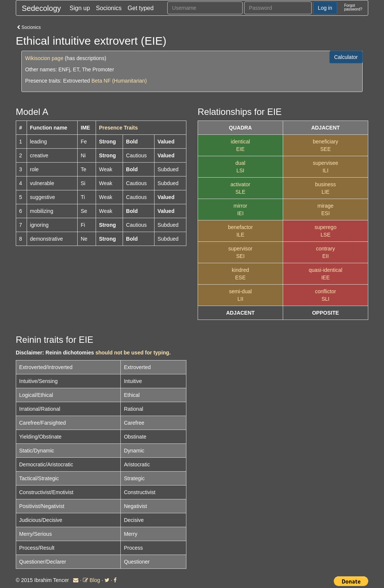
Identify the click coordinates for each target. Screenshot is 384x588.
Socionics (109, 8)
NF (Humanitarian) (125, 81)
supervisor (241, 249)
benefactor (240, 227)
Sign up (80, 8)
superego (325, 227)
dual (240, 163)
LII (240, 299)
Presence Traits (118, 128)
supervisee (325, 163)
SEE (325, 149)
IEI (240, 213)
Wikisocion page (44, 58)
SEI (241, 256)
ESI (326, 213)
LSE (325, 235)
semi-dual (241, 291)
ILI (325, 170)
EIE (241, 149)
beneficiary (325, 142)
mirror (241, 206)
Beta (97, 81)
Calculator (346, 57)
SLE (240, 192)
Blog (91, 580)
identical (240, 142)
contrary (326, 249)
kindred (240, 270)
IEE (326, 277)
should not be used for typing (132, 353)
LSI (240, 170)
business (325, 184)
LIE (325, 192)
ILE (240, 235)
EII (325, 256)
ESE (240, 277)
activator (241, 184)
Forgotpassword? (353, 7)
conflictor (325, 291)
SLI (325, 299)
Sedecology (41, 8)
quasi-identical (325, 270)
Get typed (140, 8)
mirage (326, 206)
